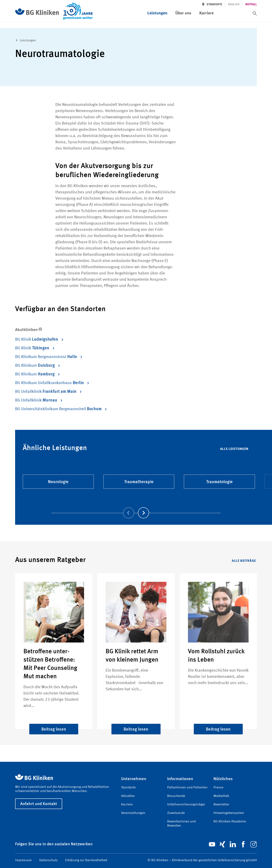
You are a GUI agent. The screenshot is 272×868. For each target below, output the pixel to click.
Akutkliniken (29, 329)
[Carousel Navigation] (136, 507)
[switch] (255, 13)
